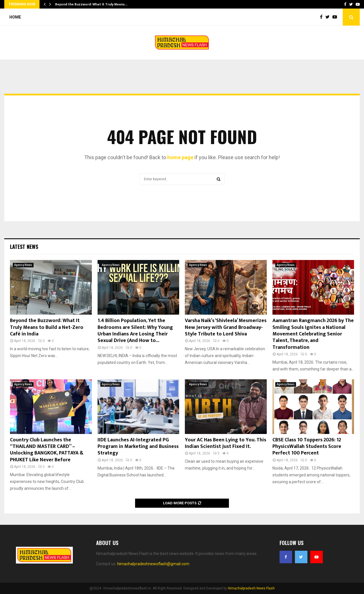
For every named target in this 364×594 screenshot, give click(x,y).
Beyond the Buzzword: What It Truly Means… (91, 4)
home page (180, 157)
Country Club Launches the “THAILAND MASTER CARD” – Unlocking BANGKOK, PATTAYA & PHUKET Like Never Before (47, 450)
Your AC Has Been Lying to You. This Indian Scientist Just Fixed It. (226, 443)
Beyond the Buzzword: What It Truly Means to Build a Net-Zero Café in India (47, 327)
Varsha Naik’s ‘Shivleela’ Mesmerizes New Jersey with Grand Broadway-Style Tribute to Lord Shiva (226, 327)
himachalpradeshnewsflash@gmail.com (153, 564)
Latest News (24, 247)
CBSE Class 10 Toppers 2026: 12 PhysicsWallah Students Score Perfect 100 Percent (307, 447)
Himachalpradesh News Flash (251, 588)
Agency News (23, 265)
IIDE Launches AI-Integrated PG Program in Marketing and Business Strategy (138, 447)
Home (15, 17)
